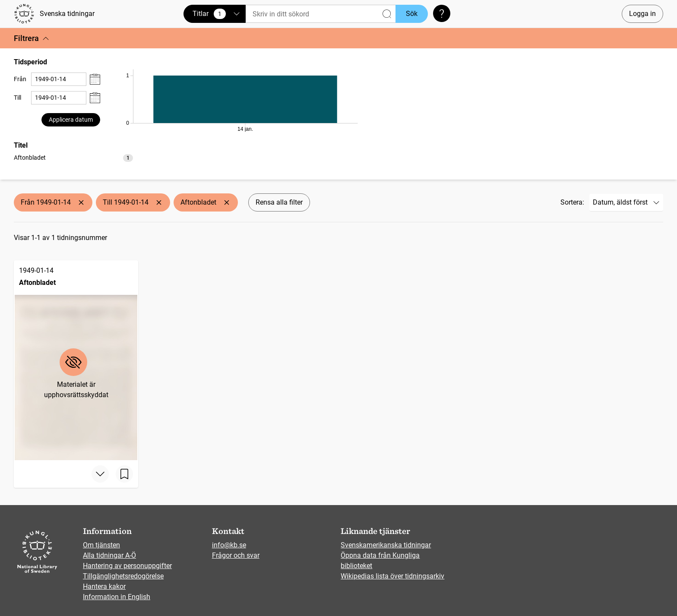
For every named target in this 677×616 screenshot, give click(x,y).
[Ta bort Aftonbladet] (227, 202)
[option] (73, 158)
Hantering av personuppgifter (127, 566)
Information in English (117, 597)
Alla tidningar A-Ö (109, 555)
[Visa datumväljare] (95, 79)
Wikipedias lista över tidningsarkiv (392, 576)
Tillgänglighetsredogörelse (123, 576)
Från (20, 79)
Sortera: (572, 202)
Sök (412, 14)
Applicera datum (71, 120)
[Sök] (321, 14)
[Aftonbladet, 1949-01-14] (76, 360)
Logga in (642, 14)
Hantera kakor (104, 586)
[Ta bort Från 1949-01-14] (81, 202)
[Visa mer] (100, 474)
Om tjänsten (101, 545)
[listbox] (73, 157)
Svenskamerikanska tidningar (386, 545)
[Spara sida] (124, 474)
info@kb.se (229, 545)
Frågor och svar (236, 555)
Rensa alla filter (279, 202)
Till (17, 98)
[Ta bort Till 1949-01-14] (159, 202)
